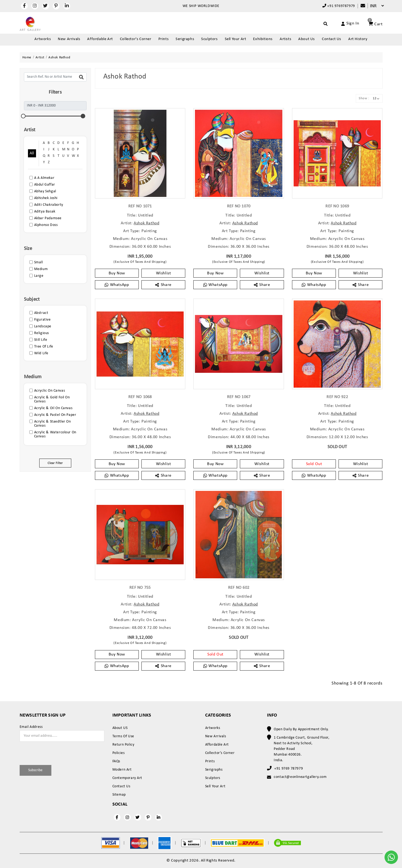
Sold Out (314, 464)
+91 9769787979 (339, 6)
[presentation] (51, 752)
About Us (307, 39)
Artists (285, 39)
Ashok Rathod (146, 223)
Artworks (43, 39)
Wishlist (163, 273)
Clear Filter (55, 463)
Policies (119, 753)
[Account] (344, 24)
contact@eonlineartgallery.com (300, 777)
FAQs (116, 761)
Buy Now (117, 273)
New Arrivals (69, 39)
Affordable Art (100, 39)
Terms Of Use (123, 736)
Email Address (31, 727)
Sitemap (119, 795)
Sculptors (209, 39)
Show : (364, 98)
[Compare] (360, 6)
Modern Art (122, 770)
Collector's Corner (136, 39)
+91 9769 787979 (289, 769)
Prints (164, 39)
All (32, 153)
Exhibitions (263, 39)
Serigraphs (185, 39)
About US (120, 728)
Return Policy (123, 745)
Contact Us (332, 39)
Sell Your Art (236, 39)
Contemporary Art (127, 778)
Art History (358, 39)
